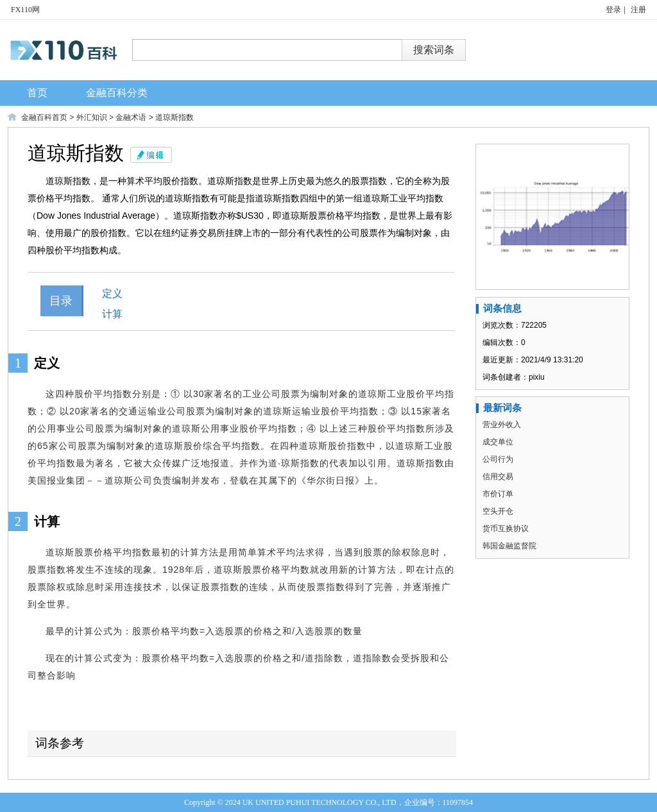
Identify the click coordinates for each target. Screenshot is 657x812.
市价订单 (498, 494)
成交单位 (498, 442)
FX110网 (25, 10)
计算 (112, 314)
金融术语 (131, 117)
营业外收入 (502, 425)
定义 (112, 293)
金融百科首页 (44, 117)
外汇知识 (92, 117)
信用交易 (498, 477)
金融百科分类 (117, 93)
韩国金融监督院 (509, 546)
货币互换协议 (506, 529)
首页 (37, 93)
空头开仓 (498, 511)
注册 (638, 10)
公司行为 (498, 459)
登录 (613, 10)
